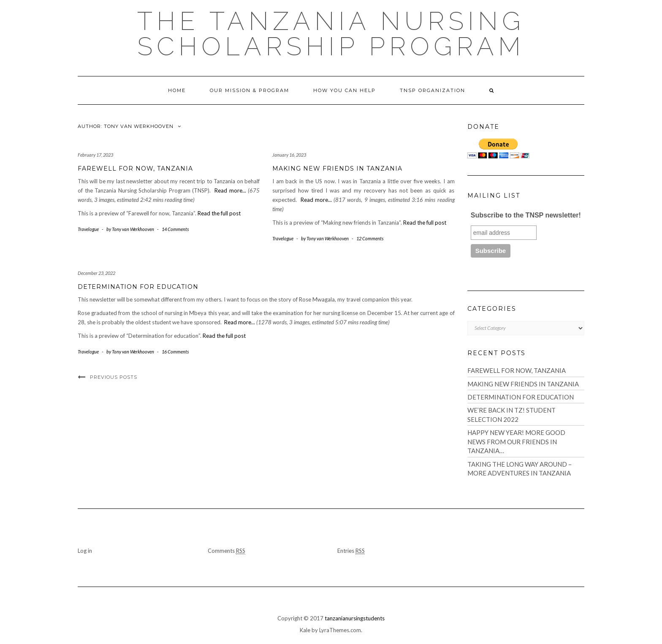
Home (177, 90)
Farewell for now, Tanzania (135, 168)
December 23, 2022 (96, 273)
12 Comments (370, 238)
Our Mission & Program (250, 90)
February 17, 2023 (95, 155)
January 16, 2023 (289, 155)
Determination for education (138, 287)
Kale (305, 630)
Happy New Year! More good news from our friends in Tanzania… (516, 442)
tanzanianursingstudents (355, 618)
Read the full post (219, 213)
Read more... (230, 190)
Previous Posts (114, 377)
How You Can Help (345, 90)
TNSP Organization (433, 90)
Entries (351, 551)
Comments (227, 551)
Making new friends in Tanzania (337, 168)
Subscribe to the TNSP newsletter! (526, 215)
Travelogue (88, 229)
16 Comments (175, 352)
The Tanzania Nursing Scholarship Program (331, 34)
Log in (85, 551)
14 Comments (175, 229)
